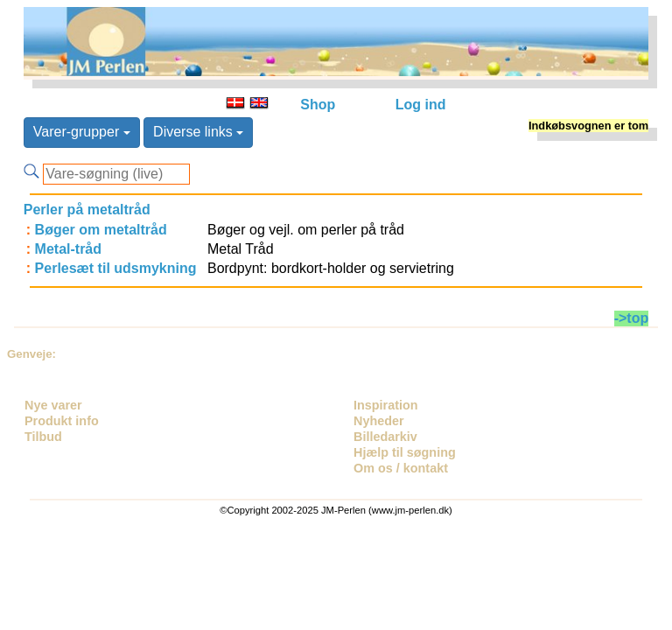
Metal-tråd (68, 249)
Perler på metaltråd (87, 210)
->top (632, 318)
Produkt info (62, 421)
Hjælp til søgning (405, 452)
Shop (318, 105)
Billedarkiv (385, 437)
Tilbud (43, 437)
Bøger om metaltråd (101, 230)
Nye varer (53, 405)
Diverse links (198, 132)
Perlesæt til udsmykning (116, 268)
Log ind (421, 105)
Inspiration (386, 405)
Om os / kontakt (401, 468)
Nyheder (379, 421)
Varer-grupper (82, 132)
